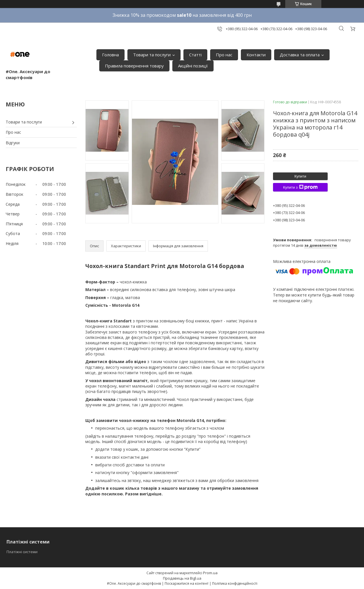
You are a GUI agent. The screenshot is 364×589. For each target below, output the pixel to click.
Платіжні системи (22, 552)
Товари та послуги (152, 55)
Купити (300, 176)
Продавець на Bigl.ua (182, 578)
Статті (195, 55)
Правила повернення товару (134, 66)
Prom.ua (210, 573)
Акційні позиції (193, 66)
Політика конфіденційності (235, 583)
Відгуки (13, 143)
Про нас (224, 55)
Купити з (300, 187)
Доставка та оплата (300, 55)
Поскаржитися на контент (187, 583)
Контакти (256, 55)
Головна (110, 55)
